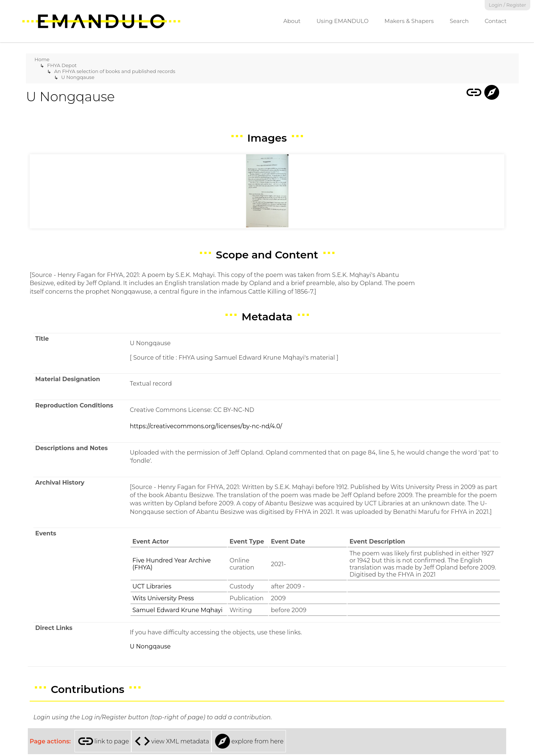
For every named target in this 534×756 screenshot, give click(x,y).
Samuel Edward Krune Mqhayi (177, 610)
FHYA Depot (62, 65)
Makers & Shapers (409, 21)
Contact (496, 21)
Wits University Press (163, 598)
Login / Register (507, 5)
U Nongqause (78, 77)
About (292, 21)
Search (459, 21)
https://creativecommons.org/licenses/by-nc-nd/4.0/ (206, 426)
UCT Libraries (152, 586)
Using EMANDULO (342, 21)
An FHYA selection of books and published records (115, 71)
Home (42, 59)
